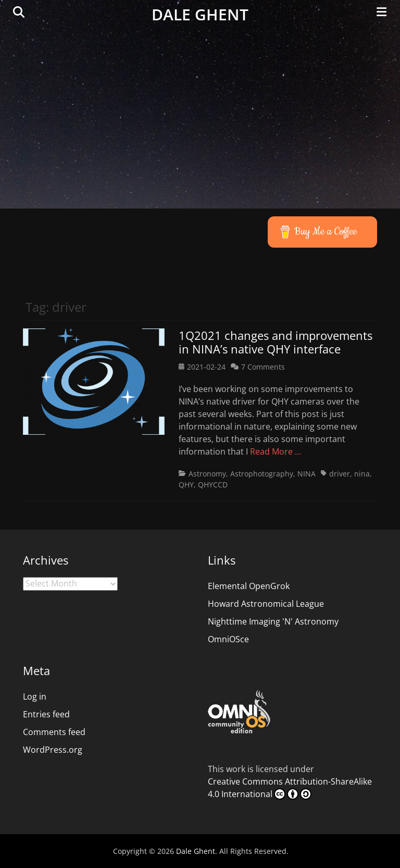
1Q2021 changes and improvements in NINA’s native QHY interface (276, 342)
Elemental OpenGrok (249, 586)
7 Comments (263, 367)
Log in (35, 696)
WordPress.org (53, 750)
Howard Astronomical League (266, 604)
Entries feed (46, 714)
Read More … (276, 451)
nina (362, 474)
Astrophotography (262, 474)
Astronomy (207, 474)
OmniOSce (228, 639)
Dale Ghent (200, 14)
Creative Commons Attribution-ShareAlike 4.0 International (290, 788)
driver (340, 474)
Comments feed (54, 732)
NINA (307, 474)
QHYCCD (213, 485)
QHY (186, 485)
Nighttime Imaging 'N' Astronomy (273, 621)
